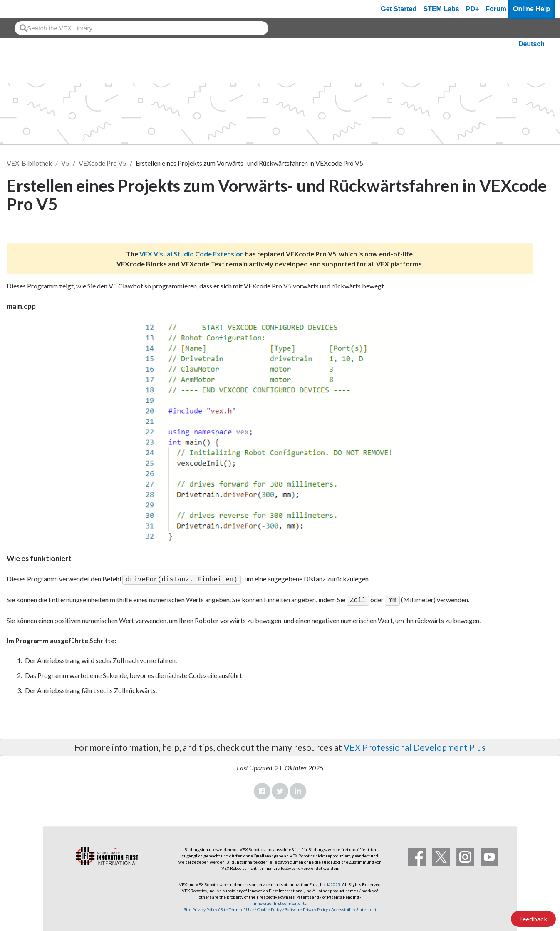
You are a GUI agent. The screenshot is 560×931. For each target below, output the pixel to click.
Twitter (280, 789)
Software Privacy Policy (306, 908)
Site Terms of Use (237, 908)
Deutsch (532, 44)
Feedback (533, 919)
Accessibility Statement (354, 908)
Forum (496, 9)
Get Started (399, 9)
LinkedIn (298, 789)
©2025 (334, 883)
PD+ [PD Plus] (473, 9)
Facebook (262, 789)
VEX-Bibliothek (29, 163)
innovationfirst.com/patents (280, 901)
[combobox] (141, 28)
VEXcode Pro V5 (103, 163)
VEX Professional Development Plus (415, 746)
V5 (65, 163)
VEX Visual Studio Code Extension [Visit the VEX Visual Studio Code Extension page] (192, 254)
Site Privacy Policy (201, 908)
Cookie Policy (269, 908)
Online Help (532, 9)
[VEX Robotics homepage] (22, 9)
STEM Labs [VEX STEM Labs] (441, 9)
